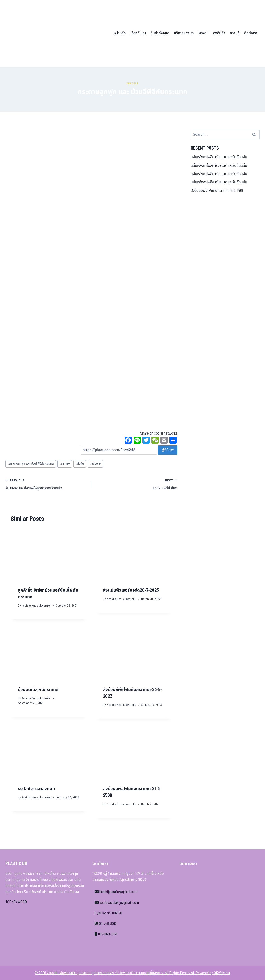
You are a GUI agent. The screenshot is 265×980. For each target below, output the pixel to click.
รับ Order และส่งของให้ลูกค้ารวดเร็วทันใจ (46, 484)
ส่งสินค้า (219, 33)
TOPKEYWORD (16, 902)
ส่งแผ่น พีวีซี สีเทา (136, 484)
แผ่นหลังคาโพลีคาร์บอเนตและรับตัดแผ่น (219, 157)
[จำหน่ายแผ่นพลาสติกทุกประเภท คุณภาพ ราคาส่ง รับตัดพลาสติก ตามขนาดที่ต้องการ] (37, 33)
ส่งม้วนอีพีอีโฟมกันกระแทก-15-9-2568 (217, 191)
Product (132, 83)
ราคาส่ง (65, 464)
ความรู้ (235, 33)
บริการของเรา (184, 33)
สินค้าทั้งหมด (160, 33)
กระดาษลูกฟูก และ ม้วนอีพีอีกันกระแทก (31, 464)
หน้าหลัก (120, 33)
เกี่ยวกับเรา (138, 33)
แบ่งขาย (95, 464)
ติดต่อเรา (251, 33)
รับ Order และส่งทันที (36, 789)
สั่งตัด (80, 464)
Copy (168, 450)
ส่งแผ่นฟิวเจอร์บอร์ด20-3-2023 (131, 590)
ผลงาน (204, 33)
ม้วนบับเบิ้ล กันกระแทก (38, 690)
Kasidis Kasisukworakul (36, 606)
